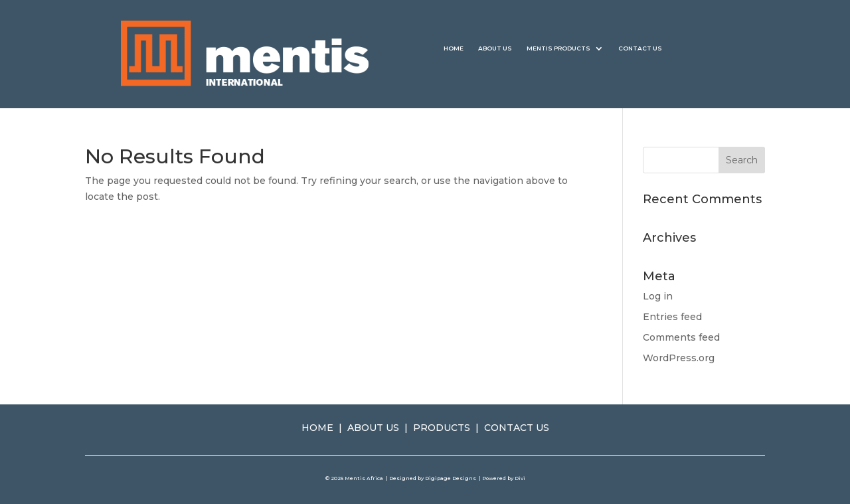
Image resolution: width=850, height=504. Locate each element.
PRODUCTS (442, 428)
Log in (658, 296)
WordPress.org (679, 358)
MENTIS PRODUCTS (558, 48)
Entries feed (672, 317)
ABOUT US (495, 48)
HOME (454, 48)
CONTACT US (640, 48)
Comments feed (681, 337)
